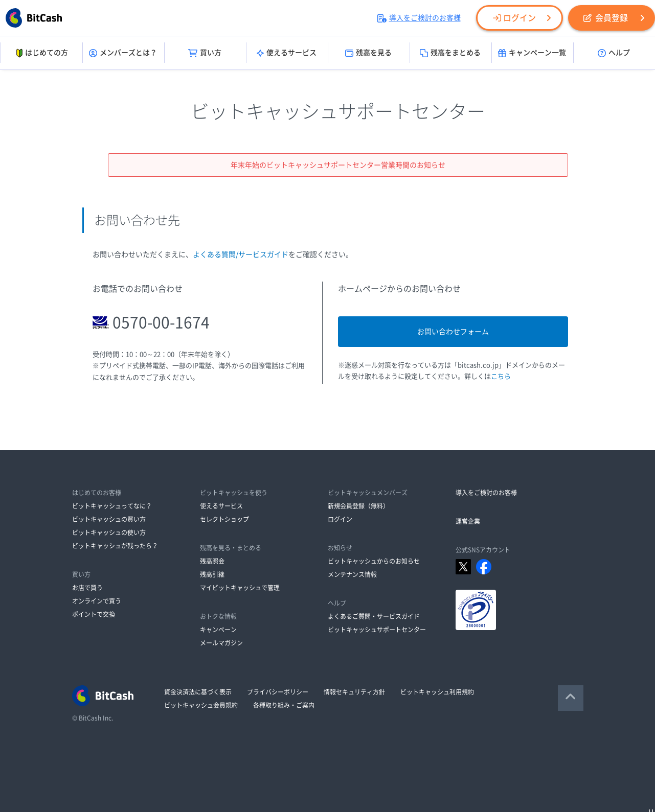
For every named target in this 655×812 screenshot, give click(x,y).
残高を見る (368, 53)
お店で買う (87, 588)
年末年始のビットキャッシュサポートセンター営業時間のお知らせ (338, 165)
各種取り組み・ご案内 (284, 705)
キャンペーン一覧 (532, 53)
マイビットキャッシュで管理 (240, 588)
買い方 (205, 53)
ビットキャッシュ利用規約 (437, 692)
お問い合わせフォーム (453, 332)
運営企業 (468, 521)
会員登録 (606, 18)
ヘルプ (614, 53)
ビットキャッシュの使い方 (109, 532)
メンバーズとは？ (123, 53)
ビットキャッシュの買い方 (109, 519)
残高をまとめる (450, 53)
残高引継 (212, 574)
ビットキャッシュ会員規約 (201, 705)
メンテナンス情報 (352, 574)
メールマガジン (221, 643)
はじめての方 (41, 53)
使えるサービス (287, 53)
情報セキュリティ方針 (354, 692)
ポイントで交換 (94, 614)
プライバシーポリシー (278, 692)
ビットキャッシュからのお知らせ (374, 561)
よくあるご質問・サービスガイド (374, 616)
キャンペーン (218, 630)
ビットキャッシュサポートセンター (377, 630)
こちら (501, 376)
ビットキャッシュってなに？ (112, 506)
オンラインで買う (97, 601)
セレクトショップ (224, 519)
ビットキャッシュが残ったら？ (115, 546)
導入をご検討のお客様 (419, 18)
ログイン (514, 18)
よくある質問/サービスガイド (241, 254)
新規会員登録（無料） (358, 506)
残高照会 (212, 561)
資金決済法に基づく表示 (198, 692)
